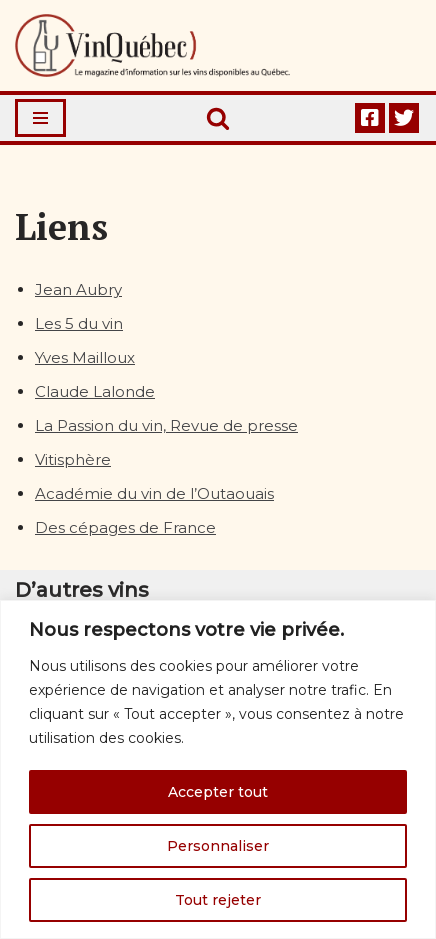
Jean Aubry (78, 289)
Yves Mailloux (85, 357)
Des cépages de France (125, 527)
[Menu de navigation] (40, 118)
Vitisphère (73, 459)
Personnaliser (218, 846)
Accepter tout (218, 792)
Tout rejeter (218, 900)
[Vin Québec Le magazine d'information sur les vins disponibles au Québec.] (152, 45)
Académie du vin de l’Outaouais (154, 493)
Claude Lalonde (95, 391)
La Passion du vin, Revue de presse (166, 425)
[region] (218, 769)
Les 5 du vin (79, 323)
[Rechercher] (218, 118)
